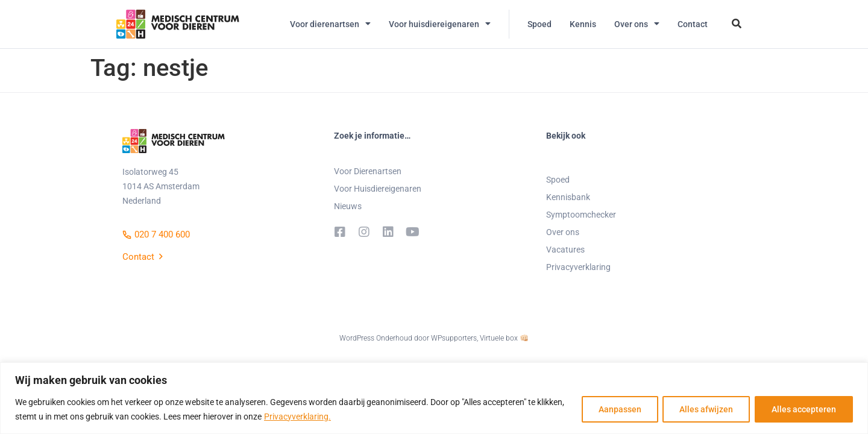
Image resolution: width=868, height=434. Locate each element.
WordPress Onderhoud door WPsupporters (408, 338)
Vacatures (565, 250)
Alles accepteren (803, 409)
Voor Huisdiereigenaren (378, 189)
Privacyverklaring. (297, 417)
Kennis (583, 24)
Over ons (637, 24)
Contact (693, 24)
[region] (434, 398)
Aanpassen (616, 409)
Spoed (539, 24)
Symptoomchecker (581, 215)
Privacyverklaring (578, 267)
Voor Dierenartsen (368, 171)
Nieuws (348, 206)
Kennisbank (568, 197)
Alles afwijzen (704, 409)
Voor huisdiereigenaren (440, 24)
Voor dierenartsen (330, 24)
